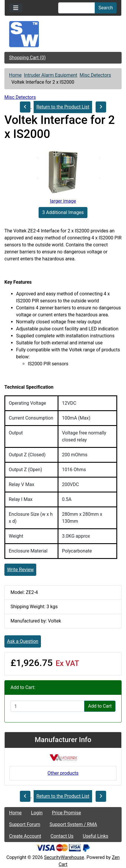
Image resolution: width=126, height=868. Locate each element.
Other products (63, 773)
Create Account (25, 836)
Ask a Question (23, 641)
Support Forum (25, 824)
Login (37, 813)
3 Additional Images (63, 212)
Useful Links (95, 836)
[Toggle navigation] (16, 8)
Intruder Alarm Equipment (51, 75)
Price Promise (67, 813)
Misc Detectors (95, 75)
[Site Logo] (63, 34)
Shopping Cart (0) (27, 58)
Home (15, 75)
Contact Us (62, 836)
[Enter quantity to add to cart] (48, 706)
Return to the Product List (63, 107)
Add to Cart (100, 706)
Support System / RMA (73, 824)
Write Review (20, 570)
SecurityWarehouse (64, 857)
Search (106, 8)
